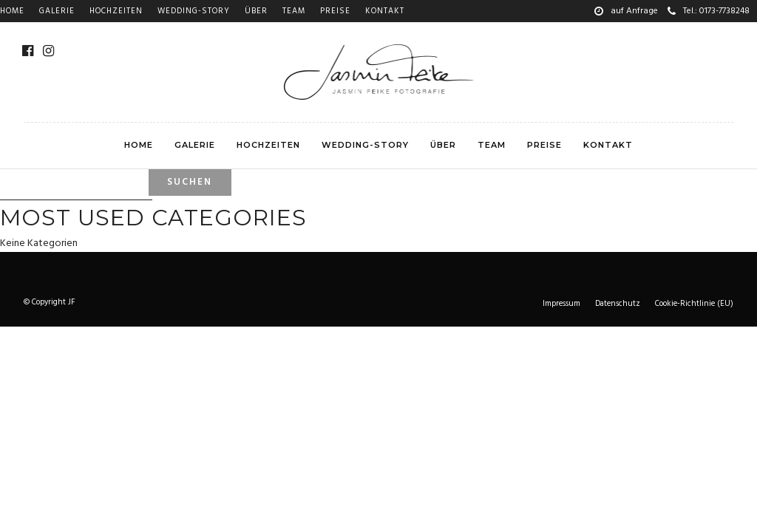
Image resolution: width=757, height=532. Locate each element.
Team (294, 11)
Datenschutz (618, 304)
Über (256, 11)
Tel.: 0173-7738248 (709, 11)
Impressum (561, 304)
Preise (335, 11)
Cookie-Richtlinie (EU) (694, 304)
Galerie (57, 11)
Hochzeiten (116, 11)
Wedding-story (194, 11)
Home (12, 11)
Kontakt (385, 11)
